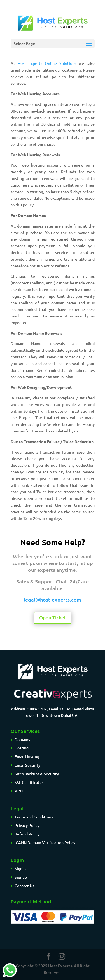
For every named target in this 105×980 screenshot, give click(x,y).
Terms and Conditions (34, 817)
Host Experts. (61, 966)
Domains (22, 740)
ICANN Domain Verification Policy (45, 843)
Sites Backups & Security (37, 774)
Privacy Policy (27, 825)
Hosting (22, 748)
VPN (19, 791)
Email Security (27, 765)
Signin (20, 868)
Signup (21, 877)
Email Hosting (27, 757)
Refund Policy (27, 834)
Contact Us (24, 886)
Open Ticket (53, 618)
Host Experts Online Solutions (47, 63)
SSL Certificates (29, 782)
